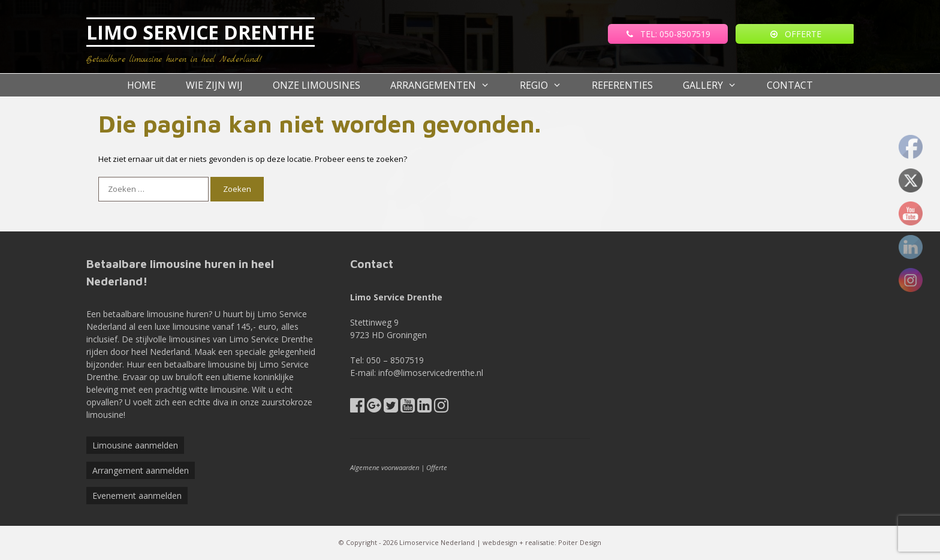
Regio (548, 85)
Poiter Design (580, 542)
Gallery (717, 85)
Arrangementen (448, 85)
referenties (622, 85)
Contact (790, 85)
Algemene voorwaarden (385, 467)
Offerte (437, 467)
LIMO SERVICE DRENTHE (201, 32)
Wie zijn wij (214, 85)
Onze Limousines (317, 85)
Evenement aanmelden (137, 496)
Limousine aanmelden (135, 445)
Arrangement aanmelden (141, 470)
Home (141, 85)
